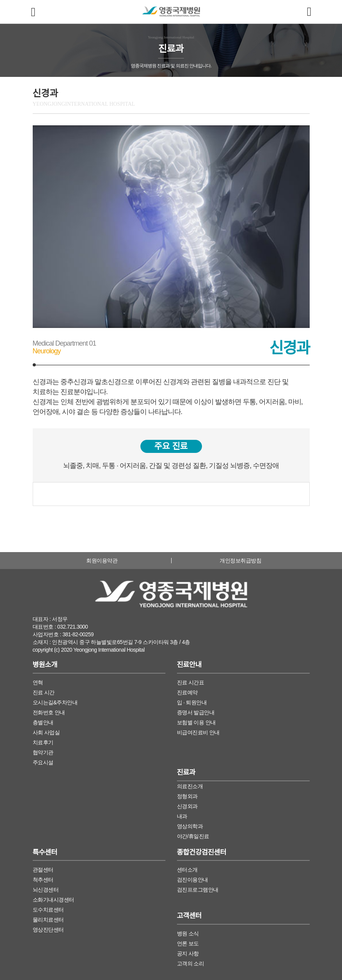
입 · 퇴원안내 (192, 702)
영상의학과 (190, 826)
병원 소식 (188, 933)
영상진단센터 (48, 930)
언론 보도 (188, 943)
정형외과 (187, 796)
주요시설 (43, 762)
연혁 (38, 682)
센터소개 (187, 870)
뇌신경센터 (46, 890)
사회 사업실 (46, 732)
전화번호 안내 (49, 712)
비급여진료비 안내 (198, 732)
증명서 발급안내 (196, 712)
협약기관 (43, 752)
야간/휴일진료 (193, 836)
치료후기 (43, 742)
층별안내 (43, 722)
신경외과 (187, 806)
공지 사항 (188, 953)
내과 (182, 816)
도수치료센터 (48, 910)
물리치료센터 (48, 920)
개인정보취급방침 (240, 561)
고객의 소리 (191, 963)
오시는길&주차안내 (55, 702)
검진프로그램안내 (198, 890)
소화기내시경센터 (53, 900)
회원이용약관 (102, 561)
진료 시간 (44, 692)
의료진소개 (190, 786)
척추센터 (43, 880)
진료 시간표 (191, 682)
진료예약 (187, 692)
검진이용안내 (193, 880)
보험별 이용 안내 (196, 722)
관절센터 (43, 870)
